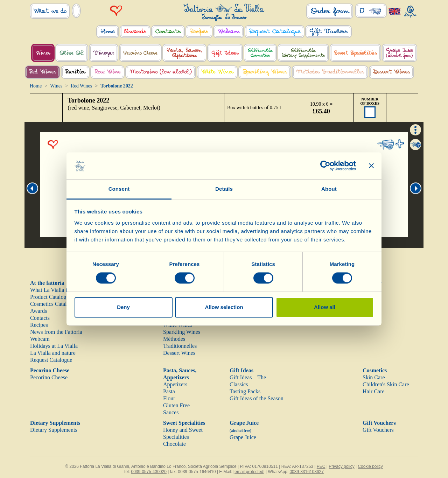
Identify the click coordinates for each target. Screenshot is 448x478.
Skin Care (374, 377)
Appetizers (175, 384)
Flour (169, 398)
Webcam (40, 339)
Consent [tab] (119, 189)
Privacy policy (341, 466)
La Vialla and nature (53, 353)
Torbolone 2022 (89, 100)
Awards (38, 311)
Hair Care (374, 391)
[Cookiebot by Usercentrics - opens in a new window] (325, 166)
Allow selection (224, 307)
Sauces (171, 412)
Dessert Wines (179, 353)
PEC (321, 466)
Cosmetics (375, 370)
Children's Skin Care (386, 384)
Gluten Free (176, 405)
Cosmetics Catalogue (54, 304)
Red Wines (81, 86)
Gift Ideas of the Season (257, 398)
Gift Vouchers (379, 423)
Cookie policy (370, 466)
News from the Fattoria (56, 332)
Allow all (325, 307)
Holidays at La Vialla (54, 346)
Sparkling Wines (182, 332)
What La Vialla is (50, 290)
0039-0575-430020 (149, 472)
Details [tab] (224, 189)
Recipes (39, 325)
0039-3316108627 (306, 472)
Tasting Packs (245, 391)
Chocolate (174, 444)
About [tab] (329, 189)
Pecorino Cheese (50, 370)
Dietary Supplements (55, 423)
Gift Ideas (241, 370)
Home (36, 86)
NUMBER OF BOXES (370, 101)
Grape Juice (243, 437)
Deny (123, 307)
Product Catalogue (51, 297)
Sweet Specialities (184, 423)
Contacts (40, 318)
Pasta (169, 391)
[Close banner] (371, 166)
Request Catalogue (51, 360)
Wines (56, 86)
